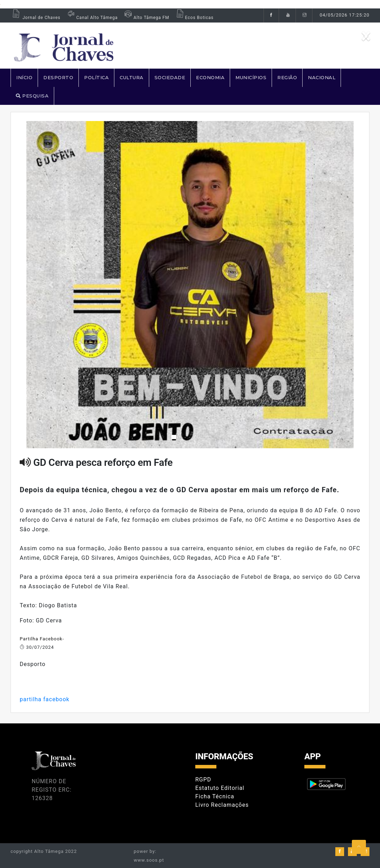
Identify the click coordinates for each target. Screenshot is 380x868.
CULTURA (132, 77)
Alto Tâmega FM (146, 18)
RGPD (203, 780)
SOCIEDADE (170, 77)
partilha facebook (45, 699)
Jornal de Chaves (36, 18)
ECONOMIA (210, 77)
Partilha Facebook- (42, 639)
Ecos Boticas (194, 18)
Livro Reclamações (222, 805)
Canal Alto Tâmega (92, 18)
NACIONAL (322, 77)
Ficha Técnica (215, 796)
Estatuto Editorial (220, 788)
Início (24, 77)
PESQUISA (32, 96)
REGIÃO (287, 77)
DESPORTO (58, 77)
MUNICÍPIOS (251, 77)
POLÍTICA (96, 77)
